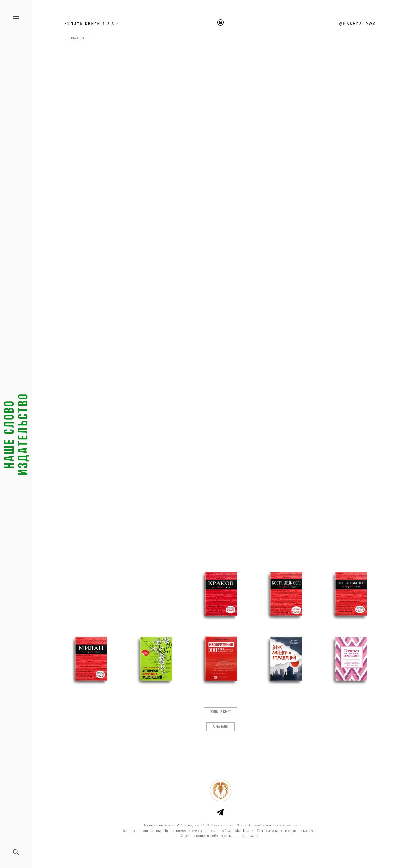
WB (180, 825)
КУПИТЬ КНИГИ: (84, 24)
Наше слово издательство (16, 434)
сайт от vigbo (220, 853)
